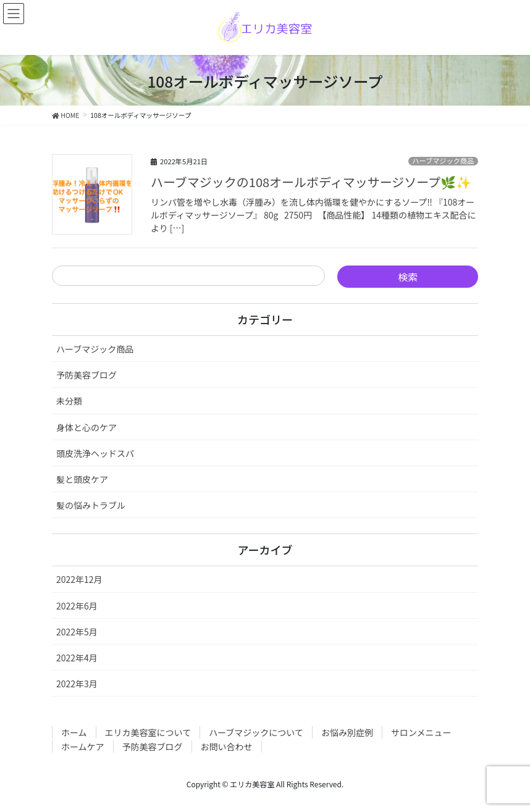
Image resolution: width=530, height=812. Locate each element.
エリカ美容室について (148, 732)
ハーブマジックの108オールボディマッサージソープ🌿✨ (311, 182)
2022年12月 (79, 579)
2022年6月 (77, 606)
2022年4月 (77, 658)
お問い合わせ (227, 747)
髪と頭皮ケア (82, 479)
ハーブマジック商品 (443, 161)
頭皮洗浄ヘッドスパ (95, 453)
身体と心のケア (86, 427)
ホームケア (83, 747)
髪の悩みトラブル (91, 505)
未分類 (69, 401)
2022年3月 (77, 684)
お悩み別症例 (347, 732)
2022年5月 (77, 632)
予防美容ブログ (86, 375)
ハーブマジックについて (256, 732)
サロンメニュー (421, 732)
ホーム (74, 732)
